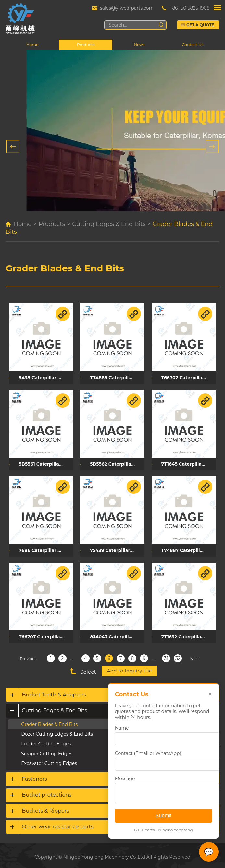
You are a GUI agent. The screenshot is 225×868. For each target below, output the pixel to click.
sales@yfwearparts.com (127, 8)
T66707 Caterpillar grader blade (46, 634)
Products (86, 45)
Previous (28, 655)
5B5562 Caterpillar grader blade (116, 463)
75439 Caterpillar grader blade (116, 548)
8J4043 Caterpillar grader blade (116, 634)
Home (32, 45)
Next (195, 655)
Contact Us (193, 45)
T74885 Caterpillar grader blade (116, 377)
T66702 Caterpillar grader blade (187, 377)
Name (122, 728)
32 (178, 655)
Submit (163, 816)
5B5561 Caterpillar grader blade (46, 463)
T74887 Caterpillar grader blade (187, 548)
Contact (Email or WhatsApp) (148, 753)
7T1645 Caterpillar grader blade (187, 463)
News (139, 45)
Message (125, 779)
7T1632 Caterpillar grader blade (187, 634)
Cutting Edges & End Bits (109, 224)
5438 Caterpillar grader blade (46, 377)
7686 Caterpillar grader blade (46, 548)
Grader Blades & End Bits (65, 268)
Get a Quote (201, 25)
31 (166, 655)
